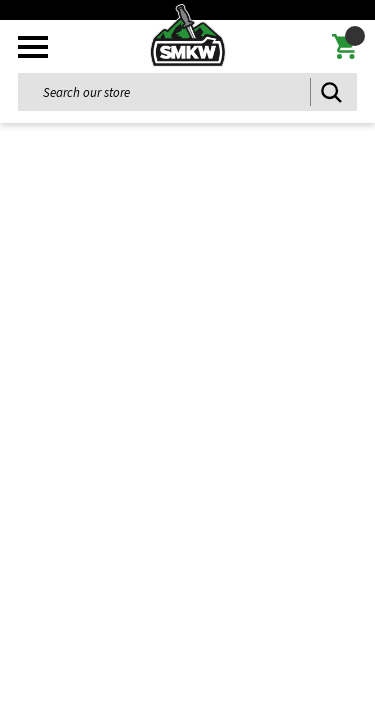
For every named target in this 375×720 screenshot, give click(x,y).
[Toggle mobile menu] (33, 47)
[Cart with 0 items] (344, 47)
